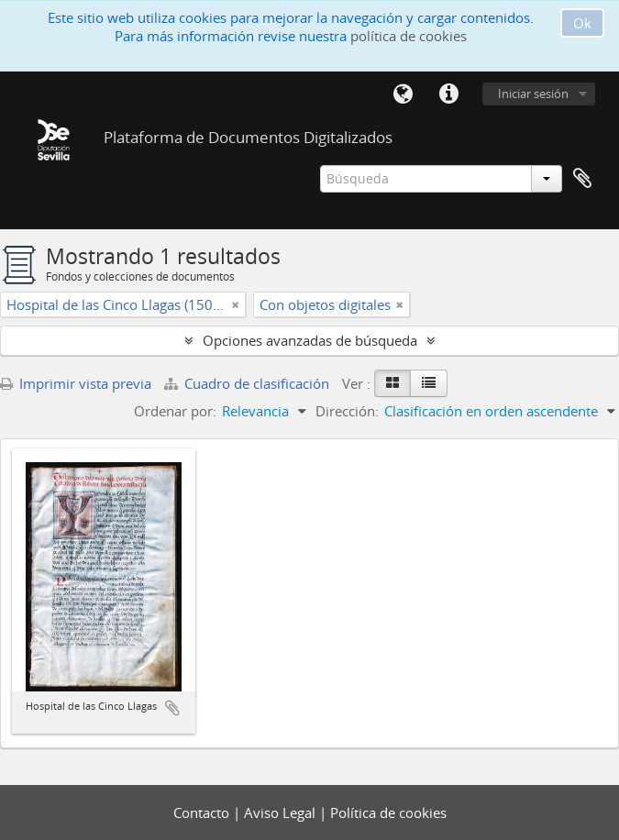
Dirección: (347, 411)
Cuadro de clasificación (249, 383)
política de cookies (409, 36)
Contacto (203, 812)
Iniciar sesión (533, 94)
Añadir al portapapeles (172, 708)
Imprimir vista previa (76, 383)
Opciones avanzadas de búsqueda (310, 340)
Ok (582, 23)
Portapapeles (582, 179)
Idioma (403, 94)
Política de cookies (388, 812)
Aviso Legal (282, 812)
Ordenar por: (175, 411)
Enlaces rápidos (448, 94)
